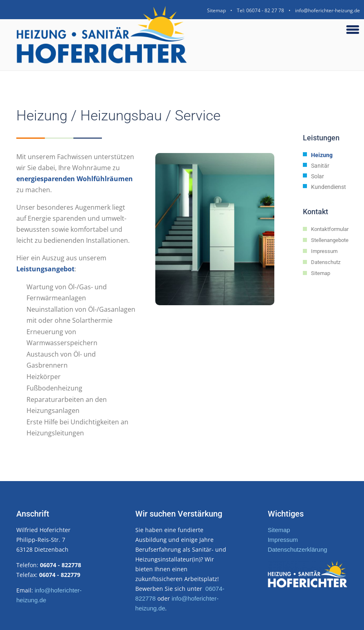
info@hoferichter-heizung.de (328, 10)
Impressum (283, 540)
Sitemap (216, 10)
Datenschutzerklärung (298, 549)
